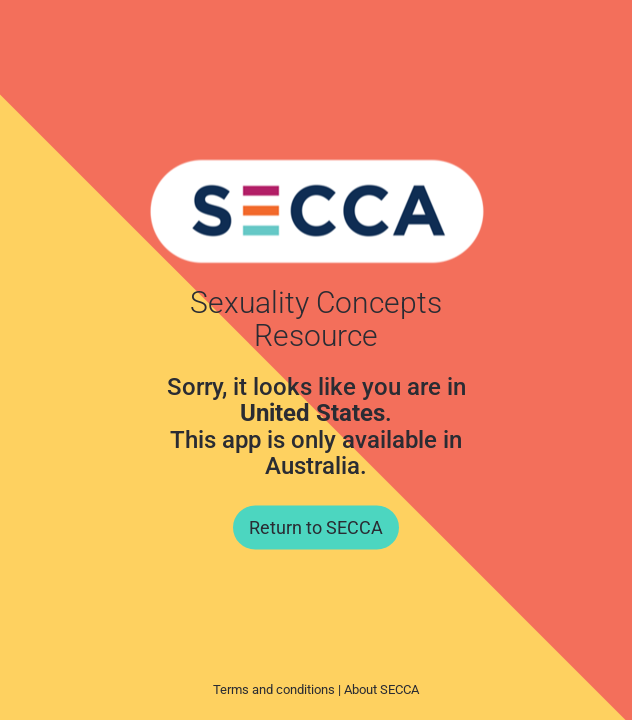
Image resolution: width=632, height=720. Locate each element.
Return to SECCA (316, 526)
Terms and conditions (274, 689)
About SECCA (381, 689)
